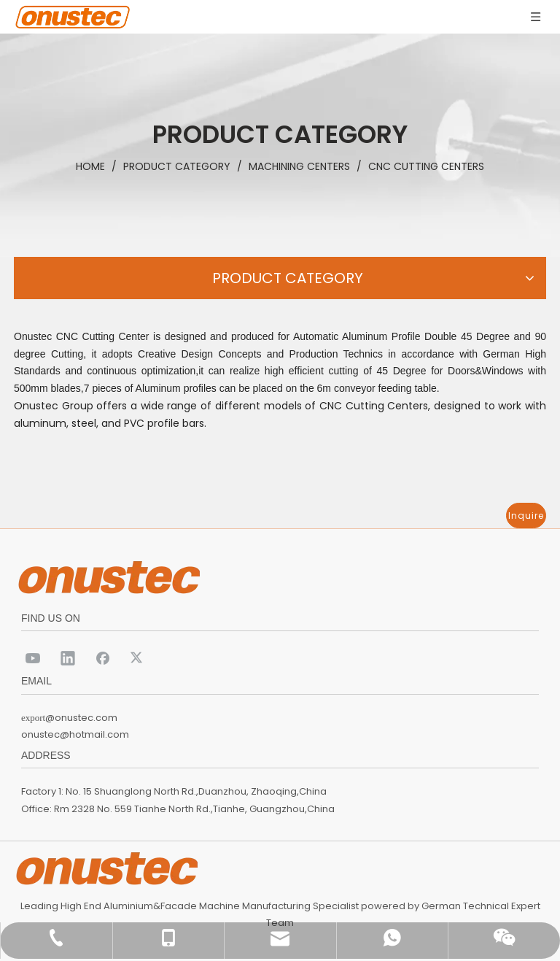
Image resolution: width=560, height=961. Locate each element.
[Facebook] (103, 657)
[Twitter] (138, 657)
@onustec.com (81, 718)
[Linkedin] (68, 657)
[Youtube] (33, 657)
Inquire (526, 516)
